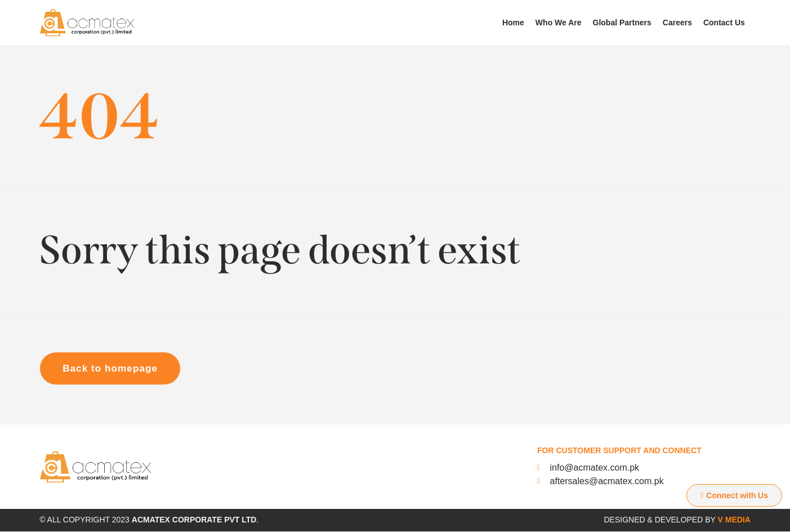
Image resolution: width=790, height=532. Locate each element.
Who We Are (559, 23)
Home (513, 23)
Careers (677, 23)
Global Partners (622, 23)
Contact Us (724, 23)
